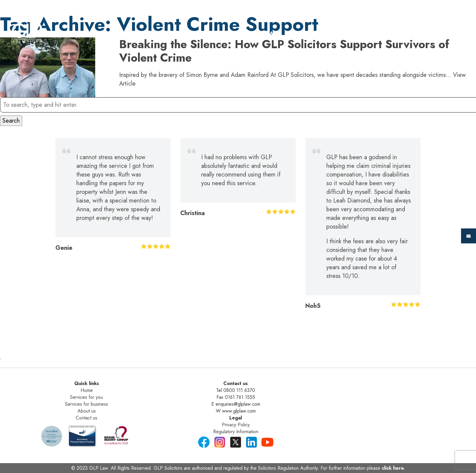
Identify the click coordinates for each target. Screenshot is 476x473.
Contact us (87, 418)
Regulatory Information (236, 432)
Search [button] (11, 121)
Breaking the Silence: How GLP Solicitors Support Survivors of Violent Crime (284, 51)
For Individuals (255, 34)
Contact (420, 34)
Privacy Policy (236, 425)
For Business (319, 34)
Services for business (87, 404)
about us (373, 34)
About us (87, 411)
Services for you (87, 397)
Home (203, 34)
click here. (393, 468)
